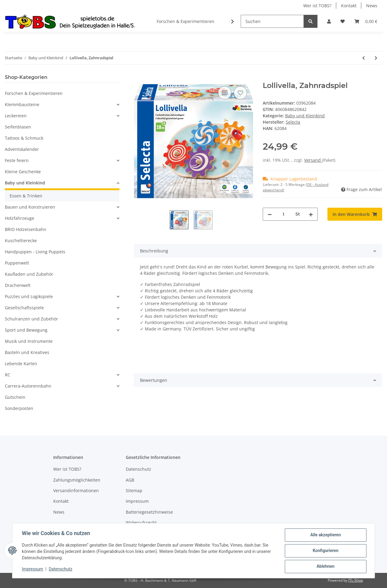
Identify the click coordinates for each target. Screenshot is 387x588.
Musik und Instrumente (29, 341)
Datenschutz (138, 469)
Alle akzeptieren (325, 535)
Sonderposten (19, 408)
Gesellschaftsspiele (24, 308)
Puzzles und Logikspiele (29, 296)
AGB (130, 480)
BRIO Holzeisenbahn (26, 229)
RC (8, 375)
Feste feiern (17, 160)
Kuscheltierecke (21, 240)
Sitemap (134, 491)
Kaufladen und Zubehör (29, 274)
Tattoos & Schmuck (24, 138)
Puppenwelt (17, 263)
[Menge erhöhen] (311, 214)
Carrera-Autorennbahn (28, 386)
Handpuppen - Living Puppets (35, 252)
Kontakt (349, 6)
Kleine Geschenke (23, 172)
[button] (329, 21)
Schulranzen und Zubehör (31, 319)
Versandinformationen (76, 491)
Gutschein (15, 397)
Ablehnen (325, 567)
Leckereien (16, 116)
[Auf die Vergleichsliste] (225, 93)
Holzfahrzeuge (20, 218)
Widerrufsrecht (141, 523)
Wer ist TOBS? (317, 6)
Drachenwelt (18, 285)
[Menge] (283, 214)
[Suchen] (272, 21)
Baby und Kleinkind (305, 116)
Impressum (137, 501)
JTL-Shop (356, 580)
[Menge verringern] (270, 214)
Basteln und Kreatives (27, 352)
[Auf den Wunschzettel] (240, 93)
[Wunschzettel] (343, 21)
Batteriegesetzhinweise (149, 512)
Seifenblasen (18, 127)
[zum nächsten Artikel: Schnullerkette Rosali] (376, 58)
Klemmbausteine (22, 104)
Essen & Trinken (26, 196)
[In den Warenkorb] (139, 78)
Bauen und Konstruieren (30, 207)
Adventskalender (22, 149)
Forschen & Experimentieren (34, 93)
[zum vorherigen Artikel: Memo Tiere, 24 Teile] (364, 58)
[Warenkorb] (366, 21)
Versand (313, 160)
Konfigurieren (325, 551)
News (372, 6)
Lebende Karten (21, 364)
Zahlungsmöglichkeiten (77, 480)
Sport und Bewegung (26, 330)
